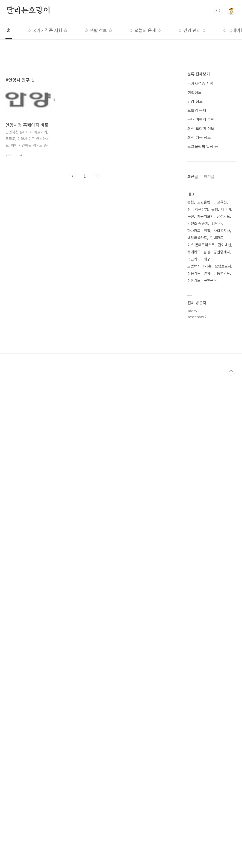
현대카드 (217, 566)
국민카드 (194, 587)
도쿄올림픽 (205, 530)
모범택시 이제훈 (199, 594)
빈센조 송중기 (198, 552)
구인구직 (210, 609)
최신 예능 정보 (199, 301)
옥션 (191, 545)
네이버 (226, 537)
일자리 (209, 601)
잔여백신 (225, 573)
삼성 (207, 580)
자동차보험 (205, 545)
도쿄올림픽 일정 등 (203, 310)
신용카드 (194, 601)
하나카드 (194, 559)
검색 (219, 11)
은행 (215, 537)
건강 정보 (195, 265)
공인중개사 (222, 580)
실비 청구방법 (198, 537)
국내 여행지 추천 (201, 283)
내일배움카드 (197, 566)
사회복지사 (222, 559)
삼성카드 (223, 545)
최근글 (193, 341)
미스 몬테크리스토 (201, 573)
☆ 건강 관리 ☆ (192, 30)
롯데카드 (194, 580)
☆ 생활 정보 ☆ (98, 30)
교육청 (222, 530)
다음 (97, 252)
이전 (73, 252)
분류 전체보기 (199, 238)
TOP (231, 864)
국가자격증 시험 (200, 247)
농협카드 (223, 601)
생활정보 (194, 256)
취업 (207, 559)
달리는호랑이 (29, 11)
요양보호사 (223, 594)
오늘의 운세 (197, 274)
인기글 (209, 341)
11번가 (217, 552)
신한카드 (194, 609)
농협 (191, 530)
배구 (207, 587)
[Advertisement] (85, 106)
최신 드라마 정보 (201, 292)
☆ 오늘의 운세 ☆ (145, 30)
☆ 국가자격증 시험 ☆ (47, 30)
